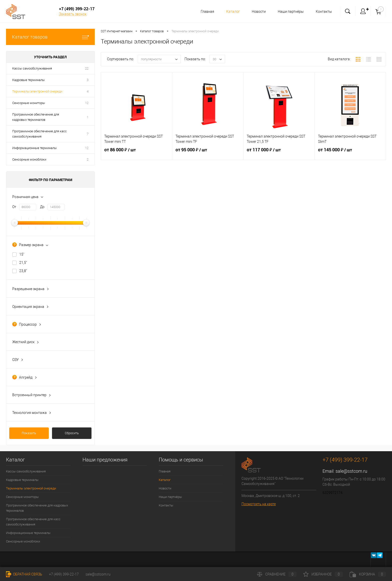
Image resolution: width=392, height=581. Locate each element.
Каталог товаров (50, 37)
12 (87, 103)
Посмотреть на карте (259, 504)
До (42, 207)
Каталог (231, 12)
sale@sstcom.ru (351, 471)
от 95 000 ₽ (208, 153)
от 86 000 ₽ (136, 153)
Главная (204, 12)
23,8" (23, 271)
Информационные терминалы (34, 148)
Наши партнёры (290, 12)
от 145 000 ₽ (350, 153)
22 (87, 68)
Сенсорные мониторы (29, 103)
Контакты (324, 12)
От (14, 207)
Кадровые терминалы (28, 80)
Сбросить (72, 433)
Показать (29, 433)
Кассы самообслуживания (32, 68)
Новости (257, 12)
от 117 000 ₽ (279, 153)
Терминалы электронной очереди (37, 91)
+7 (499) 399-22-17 (64, 574)
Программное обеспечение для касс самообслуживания (39, 134)
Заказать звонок (73, 14)
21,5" (23, 263)
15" (22, 254)
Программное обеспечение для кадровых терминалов (36, 117)
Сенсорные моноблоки (29, 159)
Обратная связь (24, 574)
